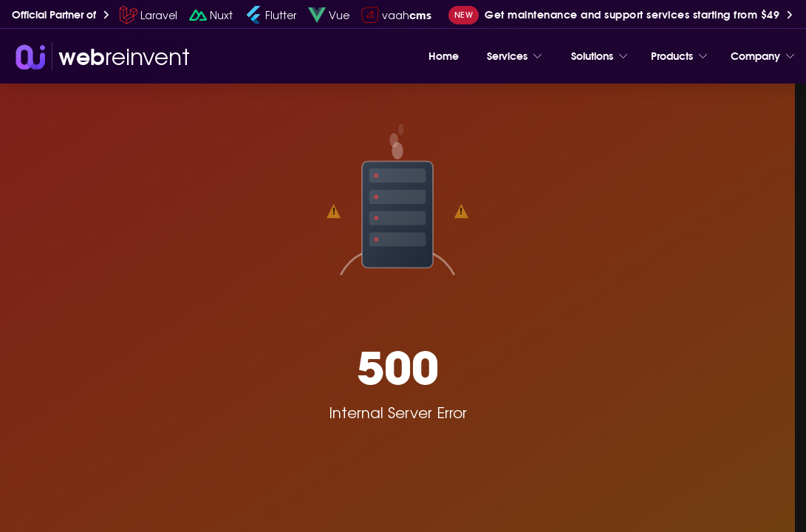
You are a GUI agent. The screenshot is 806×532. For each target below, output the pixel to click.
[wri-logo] (101, 57)
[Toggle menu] (537, 56)
